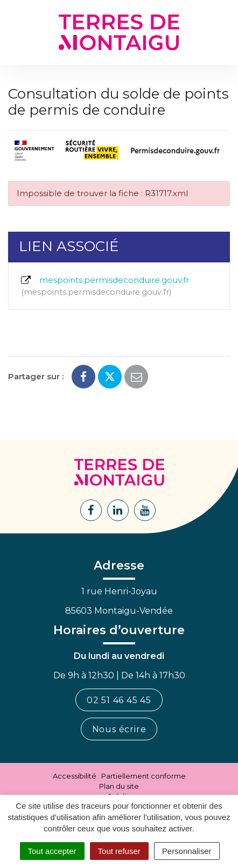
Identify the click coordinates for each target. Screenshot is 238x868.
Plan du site (119, 786)
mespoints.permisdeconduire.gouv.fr (104, 286)
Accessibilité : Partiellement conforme (119, 776)
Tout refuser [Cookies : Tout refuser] (119, 851)
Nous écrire (119, 729)
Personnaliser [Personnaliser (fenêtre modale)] (187, 851)
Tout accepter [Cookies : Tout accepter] (52, 851)
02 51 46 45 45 (119, 700)
